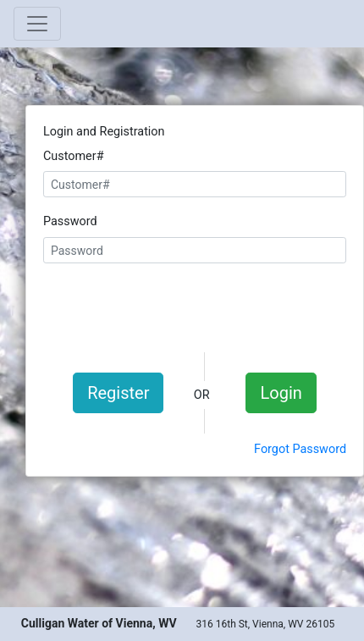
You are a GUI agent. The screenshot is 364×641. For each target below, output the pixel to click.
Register (118, 393)
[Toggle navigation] (37, 24)
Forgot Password (300, 449)
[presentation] (195, 306)
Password (70, 221)
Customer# (74, 156)
